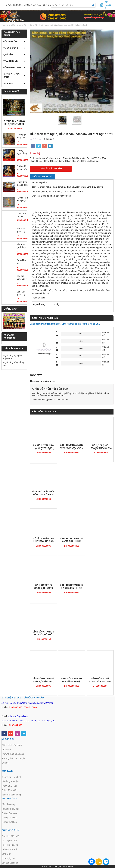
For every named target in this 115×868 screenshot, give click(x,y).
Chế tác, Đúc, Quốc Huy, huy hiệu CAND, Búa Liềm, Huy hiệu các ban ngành (22, 278)
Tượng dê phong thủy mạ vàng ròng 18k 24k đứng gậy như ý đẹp (22, 168)
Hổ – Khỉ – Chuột (10, 845)
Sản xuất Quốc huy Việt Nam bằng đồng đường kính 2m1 (22, 246)
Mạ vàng (8, 84)
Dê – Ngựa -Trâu (10, 841)
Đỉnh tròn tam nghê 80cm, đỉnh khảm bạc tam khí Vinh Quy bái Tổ (72, 540)
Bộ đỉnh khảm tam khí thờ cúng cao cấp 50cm (43, 540)
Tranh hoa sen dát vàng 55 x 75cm (21, 215)
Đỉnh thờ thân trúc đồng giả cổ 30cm (43, 493)
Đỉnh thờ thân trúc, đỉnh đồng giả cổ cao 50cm (100, 447)
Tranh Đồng (11, 61)
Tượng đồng (11, 48)
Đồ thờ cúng (11, 42)
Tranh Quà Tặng (9, 786)
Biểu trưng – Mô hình (11, 777)
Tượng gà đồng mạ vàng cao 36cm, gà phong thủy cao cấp (22, 136)
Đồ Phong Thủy (12, 68)
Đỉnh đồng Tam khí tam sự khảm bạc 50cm (72, 680)
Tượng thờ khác (9, 822)
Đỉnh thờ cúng (8, 804)
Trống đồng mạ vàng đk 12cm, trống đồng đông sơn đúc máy (22, 184)
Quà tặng (9, 55)
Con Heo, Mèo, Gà (10, 836)
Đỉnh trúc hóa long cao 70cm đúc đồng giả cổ (72, 447)
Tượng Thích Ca (9, 818)
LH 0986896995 (14, 129)
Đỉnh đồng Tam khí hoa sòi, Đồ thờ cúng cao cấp (43, 633)
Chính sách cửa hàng (12, 745)
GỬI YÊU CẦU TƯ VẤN (51, 169)
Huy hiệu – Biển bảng (12, 76)
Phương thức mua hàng (13, 754)
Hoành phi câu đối (10, 809)
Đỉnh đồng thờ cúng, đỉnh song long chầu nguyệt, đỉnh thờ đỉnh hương (43, 587)
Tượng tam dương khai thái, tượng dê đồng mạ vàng (14, 123)
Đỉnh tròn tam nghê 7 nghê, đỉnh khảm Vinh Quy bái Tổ (72, 587)
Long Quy (6, 854)
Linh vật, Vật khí (9, 849)
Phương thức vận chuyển (13, 758)
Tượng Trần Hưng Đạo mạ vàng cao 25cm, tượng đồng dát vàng (22, 199)
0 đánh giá (49, 139)
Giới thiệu (6, 750)
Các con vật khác (10, 863)
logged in (49, 400)
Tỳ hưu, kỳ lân (8, 858)
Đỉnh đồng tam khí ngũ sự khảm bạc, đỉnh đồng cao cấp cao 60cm (43, 680)
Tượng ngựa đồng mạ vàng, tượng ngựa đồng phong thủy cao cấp (22, 152)
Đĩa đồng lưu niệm (10, 781)
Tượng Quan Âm (10, 813)
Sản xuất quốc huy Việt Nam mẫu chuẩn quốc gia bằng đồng (22, 230)
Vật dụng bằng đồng (11, 795)
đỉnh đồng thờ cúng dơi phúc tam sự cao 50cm (100, 680)
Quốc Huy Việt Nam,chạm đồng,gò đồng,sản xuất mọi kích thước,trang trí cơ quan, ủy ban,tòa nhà (22, 262)
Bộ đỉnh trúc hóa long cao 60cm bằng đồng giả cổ (43, 447)
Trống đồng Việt (9, 790)
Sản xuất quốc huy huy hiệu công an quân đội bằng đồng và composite (22, 293)
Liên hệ (5, 763)
